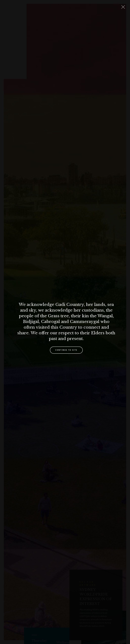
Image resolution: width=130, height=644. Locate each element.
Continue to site (66, 350)
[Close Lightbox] (123, 7)
